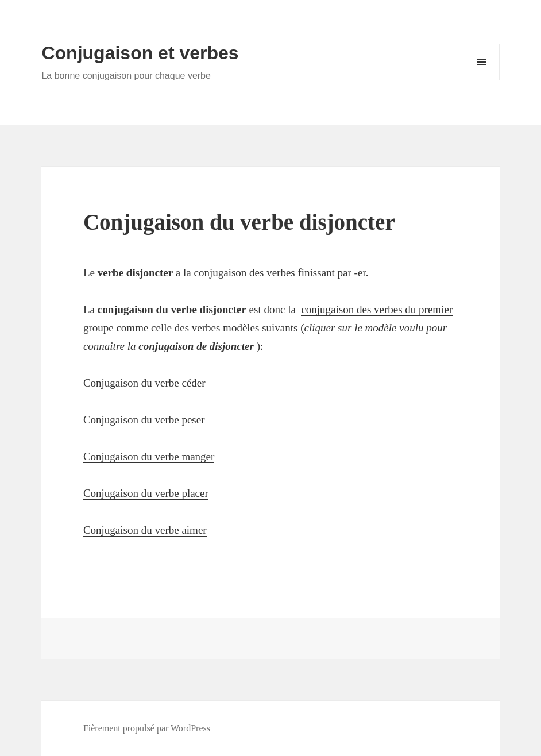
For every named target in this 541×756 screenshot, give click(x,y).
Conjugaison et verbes (140, 53)
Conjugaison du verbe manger (149, 456)
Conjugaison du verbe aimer (145, 530)
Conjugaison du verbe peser (144, 420)
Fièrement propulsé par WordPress (147, 728)
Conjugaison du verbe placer (146, 493)
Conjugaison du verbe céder (144, 383)
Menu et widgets (482, 80)
